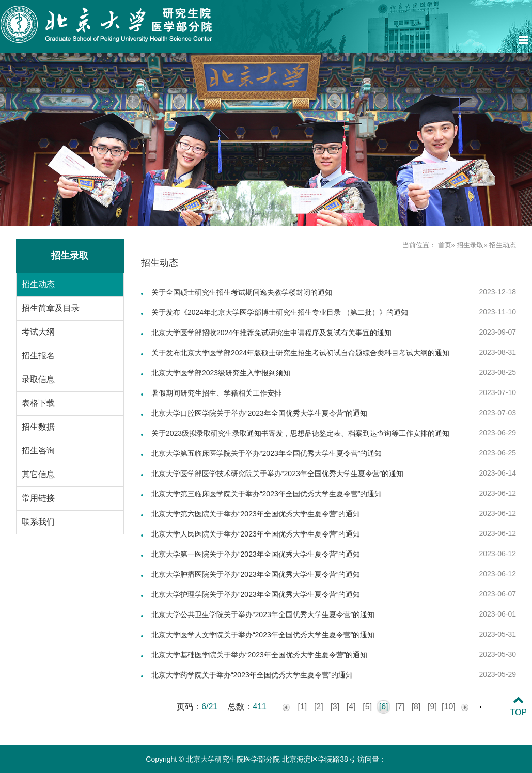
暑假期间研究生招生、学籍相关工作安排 (216, 393)
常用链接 (38, 498)
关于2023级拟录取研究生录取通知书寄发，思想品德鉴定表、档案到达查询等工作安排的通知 (300, 433)
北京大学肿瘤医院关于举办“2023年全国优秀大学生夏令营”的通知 (256, 574)
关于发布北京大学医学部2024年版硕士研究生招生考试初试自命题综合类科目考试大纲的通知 (300, 353)
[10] (449, 707)
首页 (445, 245)
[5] (367, 707)
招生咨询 (38, 451)
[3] (335, 707)
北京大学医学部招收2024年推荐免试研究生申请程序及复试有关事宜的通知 (271, 333)
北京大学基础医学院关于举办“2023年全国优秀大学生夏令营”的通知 (259, 655)
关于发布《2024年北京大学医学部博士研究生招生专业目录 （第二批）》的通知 (280, 312)
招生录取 (470, 245)
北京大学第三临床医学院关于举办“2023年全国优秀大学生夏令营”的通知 (267, 494)
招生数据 (38, 427)
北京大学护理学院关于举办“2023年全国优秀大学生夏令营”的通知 (256, 594)
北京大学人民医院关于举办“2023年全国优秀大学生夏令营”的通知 (256, 534)
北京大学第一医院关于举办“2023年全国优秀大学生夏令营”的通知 (256, 554)
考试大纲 (38, 332)
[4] (351, 707)
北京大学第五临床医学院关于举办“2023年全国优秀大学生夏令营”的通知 (267, 453)
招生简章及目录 (51, 308)
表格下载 (38, 403)
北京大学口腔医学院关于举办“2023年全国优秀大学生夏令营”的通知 (259, 413)
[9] (432, 707)
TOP (518, 706)
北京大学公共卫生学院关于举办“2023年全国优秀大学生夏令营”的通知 (263, 614)
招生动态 (38, 284)
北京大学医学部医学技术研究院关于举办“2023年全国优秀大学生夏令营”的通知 (277, 474)
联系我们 (38, 522)
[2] (319, 707)
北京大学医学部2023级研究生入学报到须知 (221, 373)
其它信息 (38, 474)
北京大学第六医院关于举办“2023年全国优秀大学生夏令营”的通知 (256, 514)
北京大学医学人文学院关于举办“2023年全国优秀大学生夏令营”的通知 (263, 635)
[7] (400, 707)
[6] (384, 707)
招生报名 (38, 356)
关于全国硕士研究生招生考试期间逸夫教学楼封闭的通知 (242, 292)
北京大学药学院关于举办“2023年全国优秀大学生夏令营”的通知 (252, 675)
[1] (302, 707)
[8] (416, 707)
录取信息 (38, 379)
